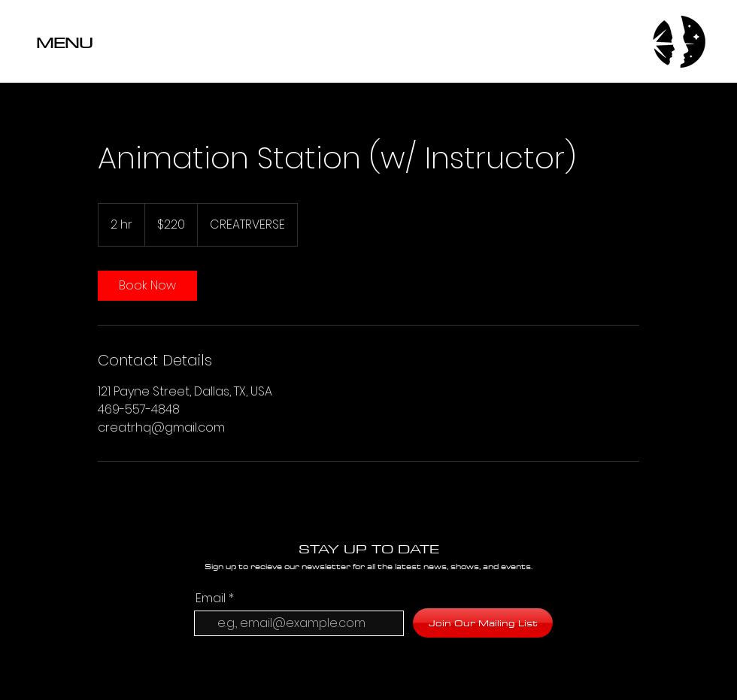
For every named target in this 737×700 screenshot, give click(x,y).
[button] (109, 42)
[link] (147, 286)
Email (211, 598)
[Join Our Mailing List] (483, 623)
